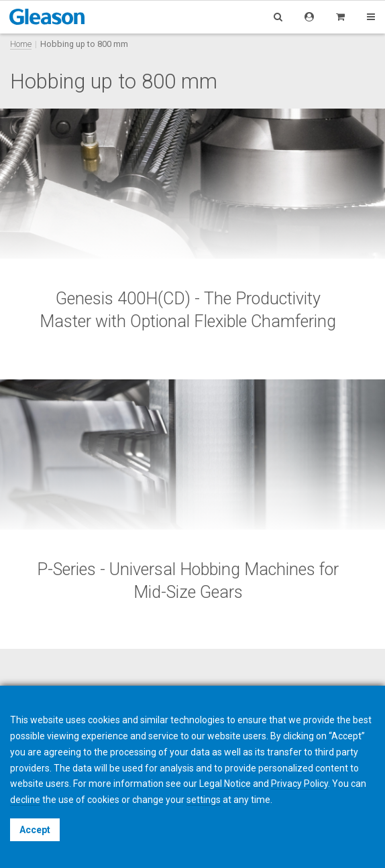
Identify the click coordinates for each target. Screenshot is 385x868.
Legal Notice (225, 784)
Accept (35, 830)
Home (21, 44)
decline (25, 800)
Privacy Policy (299, 784)
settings (204, 800)
